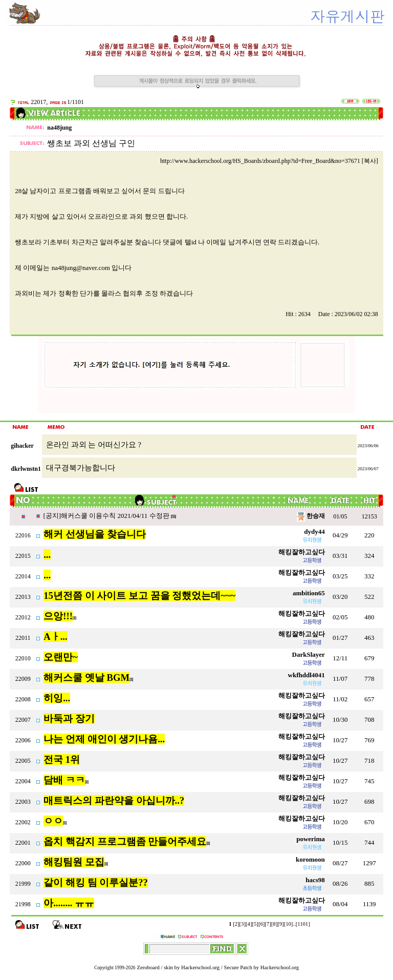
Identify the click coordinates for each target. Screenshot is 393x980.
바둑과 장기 (69, 718)
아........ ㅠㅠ (69, 903)
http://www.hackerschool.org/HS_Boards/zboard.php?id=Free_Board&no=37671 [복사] (269, 161)
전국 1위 (62, 759)
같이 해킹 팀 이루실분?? (96, 882)
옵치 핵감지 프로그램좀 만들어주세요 (125, 841)
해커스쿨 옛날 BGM (86, 677)
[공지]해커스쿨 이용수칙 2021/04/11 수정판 (107, 516)
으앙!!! (58, 616)
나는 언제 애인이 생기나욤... (104, 739)
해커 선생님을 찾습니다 (94, 534)
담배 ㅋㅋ (64, 780)
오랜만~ (61, 657)
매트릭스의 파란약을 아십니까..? (114, 800)
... (47, 555)
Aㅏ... (55, 637)
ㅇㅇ (53, 821)
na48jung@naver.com (81, 268)
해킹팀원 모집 (74, 862)
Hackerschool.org (200, 967)
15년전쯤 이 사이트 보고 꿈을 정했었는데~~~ (139, 596)
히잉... (57, 698)
